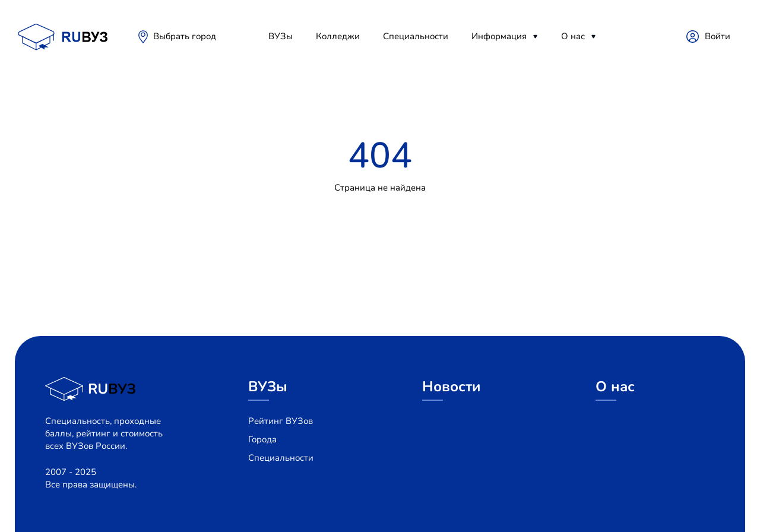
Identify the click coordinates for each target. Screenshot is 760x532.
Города (262, 439)
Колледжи (338, 36)
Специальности (416, 36)
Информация (499, 36)
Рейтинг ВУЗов (281, 421)
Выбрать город (185, 36)
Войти (718, 36)
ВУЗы (281, 36)
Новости (452, 387)
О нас (573, 36)
